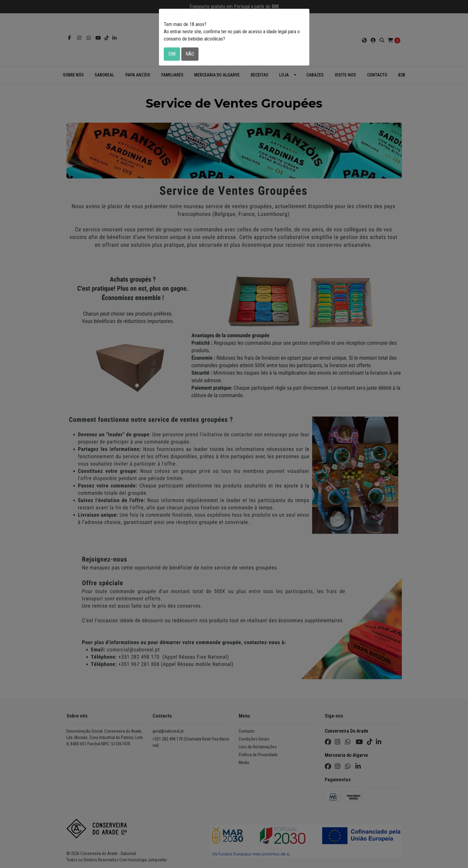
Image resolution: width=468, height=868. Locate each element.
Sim (172, 54)
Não (190, 54)
